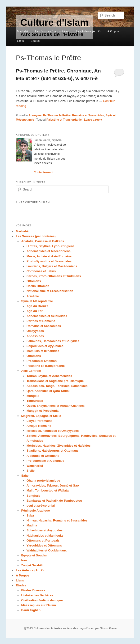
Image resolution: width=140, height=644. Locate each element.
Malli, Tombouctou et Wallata (48, 490)
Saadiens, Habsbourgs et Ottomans (53, 451)
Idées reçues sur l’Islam (38, 605)
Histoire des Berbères (37, 595)
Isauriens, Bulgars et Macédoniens (52, 266)
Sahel (25, 476)
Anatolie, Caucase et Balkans (43, 241)
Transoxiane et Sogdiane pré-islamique (55, 381)
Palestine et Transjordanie (64, 120)
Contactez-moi (43, 172)
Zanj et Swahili (32, 565)
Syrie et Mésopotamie (37, 301)
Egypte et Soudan (34, 555)
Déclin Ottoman (38, 286)
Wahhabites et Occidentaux (47, 550)
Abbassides (35, 336)
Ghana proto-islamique (43, 481)
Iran (24, 560)
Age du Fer (35, 311)
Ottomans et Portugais (43, 540)
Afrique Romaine (39, 426)
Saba (30, 515)
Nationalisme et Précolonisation (50, 291)
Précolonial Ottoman (42, 361)
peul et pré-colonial (41, 506)
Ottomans (34, 281)
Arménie (33, 296)
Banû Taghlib (31, 610)
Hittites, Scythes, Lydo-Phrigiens (51, 246)
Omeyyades (35, 331)
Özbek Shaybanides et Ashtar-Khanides (56, 406)
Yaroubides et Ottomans (44, 545)
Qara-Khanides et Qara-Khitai (48, 391)
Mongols (33, 396)
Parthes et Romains (41, 321)
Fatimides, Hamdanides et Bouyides (53, 341)
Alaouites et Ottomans (43, 456)
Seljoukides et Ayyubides (45, 346)
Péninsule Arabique (35, 511)
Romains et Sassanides (88, 115)
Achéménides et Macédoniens (49, 251)
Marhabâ (23, 31)
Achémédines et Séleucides (47, 316)
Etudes (35, 41)
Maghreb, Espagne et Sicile (41, 416)
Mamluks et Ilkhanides (43, 351)
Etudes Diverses (33, 590)
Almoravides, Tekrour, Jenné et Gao (53, 485)
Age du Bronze (37, 306)
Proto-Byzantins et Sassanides (49, 261)
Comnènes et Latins (41, 271)
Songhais (34, 496)
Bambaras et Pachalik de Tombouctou (54, 501)
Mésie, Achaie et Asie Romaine (49, 256)
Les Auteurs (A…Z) (88, 31)
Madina (32, 525)
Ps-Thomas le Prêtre (57, 115)
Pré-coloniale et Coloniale (45, 461)
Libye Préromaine (39, 421)
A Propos (113, 31)
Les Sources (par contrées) (52, 31)
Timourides (35, 401)
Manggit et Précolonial (43, 411)
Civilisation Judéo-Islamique (42, 600)
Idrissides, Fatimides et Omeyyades (53, 431)
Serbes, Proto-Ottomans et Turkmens (54, 276)
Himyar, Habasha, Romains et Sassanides (57, 520)
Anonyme (35, 115)
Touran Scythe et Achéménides (49, 376)
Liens (20, 41)
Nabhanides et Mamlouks (45, 536)
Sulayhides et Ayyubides (45, 530)
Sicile (31, 471)
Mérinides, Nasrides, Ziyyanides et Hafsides (59, 446)
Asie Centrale (31, 371)
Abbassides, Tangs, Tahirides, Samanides (57, 386)
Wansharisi (35, 466)
